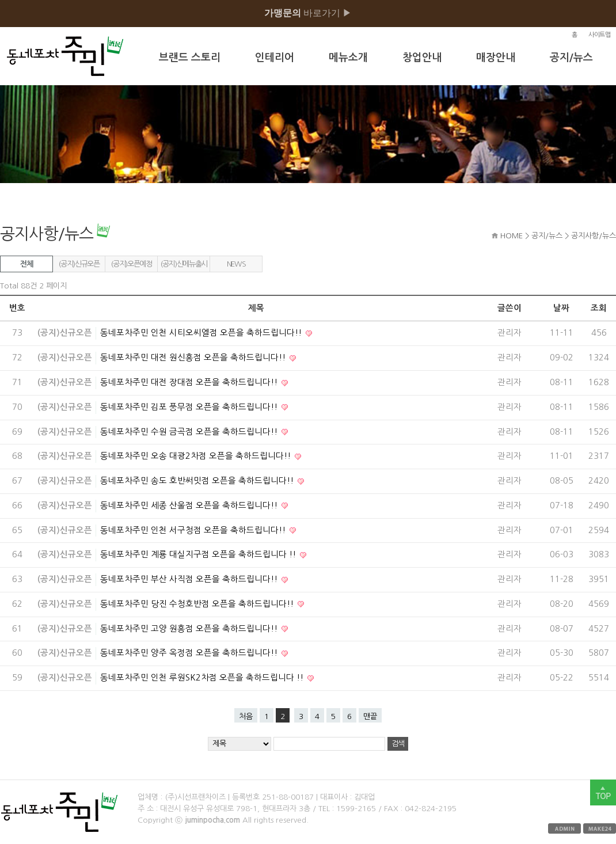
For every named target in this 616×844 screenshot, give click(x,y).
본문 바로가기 (0, 0)
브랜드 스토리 (190, 58)
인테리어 (275, 58)
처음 (246, 716)
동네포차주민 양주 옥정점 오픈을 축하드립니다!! (190, 653)
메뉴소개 (348, 58)
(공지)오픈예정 (131, 264)
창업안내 (422, 58)
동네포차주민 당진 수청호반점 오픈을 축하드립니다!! (198, 604)
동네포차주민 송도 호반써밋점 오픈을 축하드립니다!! (198, 481)
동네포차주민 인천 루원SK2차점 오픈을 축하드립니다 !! (203, 678)
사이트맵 (599, 35)
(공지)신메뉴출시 (184, 264)
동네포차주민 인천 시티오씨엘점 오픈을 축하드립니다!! (202, 333)
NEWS (236, 264)
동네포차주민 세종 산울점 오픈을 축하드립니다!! (190, 505)
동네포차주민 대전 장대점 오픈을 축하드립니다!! (190, 382)
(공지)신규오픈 (79, 264)
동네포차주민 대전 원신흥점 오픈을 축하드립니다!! (194, 358)
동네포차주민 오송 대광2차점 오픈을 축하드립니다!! (197, 456)
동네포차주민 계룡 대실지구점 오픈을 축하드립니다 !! (199, 554)
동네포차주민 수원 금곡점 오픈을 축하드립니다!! (190, 432)
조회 (599, 308)
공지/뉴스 (571, 58)
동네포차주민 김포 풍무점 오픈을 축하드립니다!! (190, 407)
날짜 (561, 308)
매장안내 (496, 58)
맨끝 (370, 716)
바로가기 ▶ (308, 13)
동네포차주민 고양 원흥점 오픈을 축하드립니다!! (190, 629)
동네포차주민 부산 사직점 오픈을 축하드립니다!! (190, 579)
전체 (26, 264)
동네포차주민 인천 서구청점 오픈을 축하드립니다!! (194, 530)
